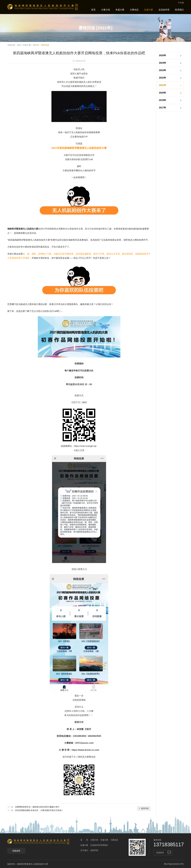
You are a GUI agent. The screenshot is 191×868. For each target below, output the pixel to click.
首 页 (84, 840)
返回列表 (143, 808)
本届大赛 (120, 10)
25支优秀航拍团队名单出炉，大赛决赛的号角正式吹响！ (39, 810)
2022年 (170, 78)
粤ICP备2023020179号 (174, 864)
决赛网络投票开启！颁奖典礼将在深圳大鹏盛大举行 (37, 807)
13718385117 (169, 845)
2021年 (36, 45)
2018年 (170, 100)
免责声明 (94, 850)
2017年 (170, 108)
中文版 (181, 3)
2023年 (170, 70)
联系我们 (179, 10)
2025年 (170, 56)
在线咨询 (160, 853)
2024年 (170, 63)
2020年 (170, 93)
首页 (93, 10)
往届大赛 (149, 10)
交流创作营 (164, 10)
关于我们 (84, 850)
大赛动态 (134, 10)
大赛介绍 (105, 10)
